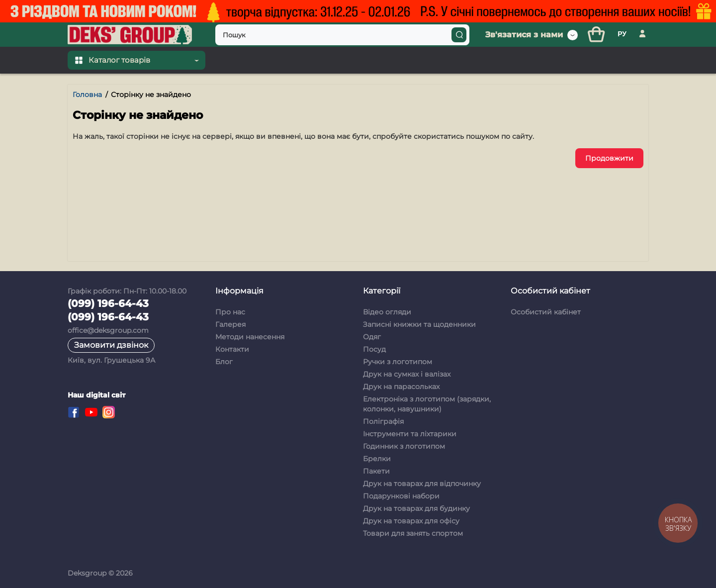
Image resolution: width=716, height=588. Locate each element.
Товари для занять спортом (413, 533)
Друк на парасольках (401, 387)
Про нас (230, 312)
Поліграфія (383, 421)
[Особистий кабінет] (642, 35)
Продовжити (609, 158)
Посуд (374, 349)
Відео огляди (387, 312)
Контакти (232, 349)
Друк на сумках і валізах (407, 374)
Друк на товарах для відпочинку (422, 484)
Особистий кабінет (546, 312)
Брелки (377, 459)
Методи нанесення (250, 337)
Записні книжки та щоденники (419, 324)
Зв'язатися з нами (524, 35)
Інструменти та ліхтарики (410, 434)
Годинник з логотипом (404, 446)
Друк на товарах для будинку (416, 508)
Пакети (376, 471)
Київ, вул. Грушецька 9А (111, 360)
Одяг (372, 337)
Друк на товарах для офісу (411, 521)
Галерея (230, 324)
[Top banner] (358, 11)
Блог (224, 362)
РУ (622, 34)
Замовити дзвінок (111, 345)
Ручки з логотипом (398, 362)
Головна (87, 95)
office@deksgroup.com (108, 330)
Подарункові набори (401, 496)
